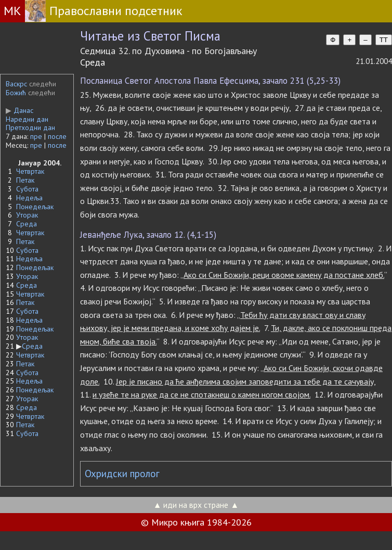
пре (36, 136)
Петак (25, 180)
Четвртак (30, 171)
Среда (27, 224)
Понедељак (35, 207)
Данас (19, 110)
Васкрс (16, 84)
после (57, 136)
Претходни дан (30, 127)
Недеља (29, 198)
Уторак (27, 215)
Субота (27, 189)
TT (384, 40)
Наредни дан (27, 119)
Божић (16, 93)
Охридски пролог (122, 474)
